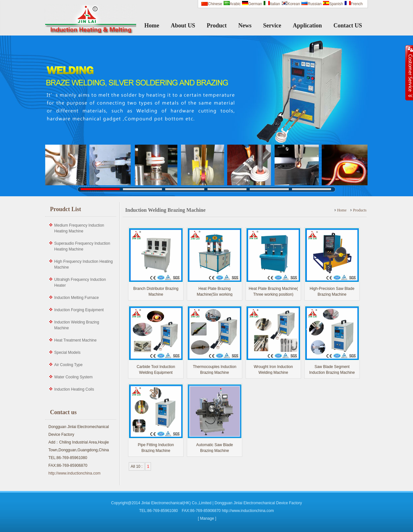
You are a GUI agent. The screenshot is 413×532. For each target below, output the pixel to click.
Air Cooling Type (68, 365)
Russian (311, 4)
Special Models (67, 353)
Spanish (333, 4)
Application (307, 26)
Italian (272, 4)
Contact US (348, 26)
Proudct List (65, 209)
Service (272, 26)
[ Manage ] (207, 518)
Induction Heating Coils (74, 389)
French (353, 4)
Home (152, 26)
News (245, 26)
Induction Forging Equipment (79, 310)
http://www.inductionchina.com (74, 473)
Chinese (215, 4)
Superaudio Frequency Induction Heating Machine (82, 246)
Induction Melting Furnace (76, 298)
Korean (291, 4)
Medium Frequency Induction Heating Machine (79, 228)
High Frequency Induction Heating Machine (83, 264)
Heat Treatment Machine (75, 340)
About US (183, 26)
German (252, 4)
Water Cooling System (73, 377)
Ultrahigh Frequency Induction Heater (80, 282)
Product (217, 26)
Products (360, 210)
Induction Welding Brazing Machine (77, 325)
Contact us (63, 412)
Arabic (232, 4)
